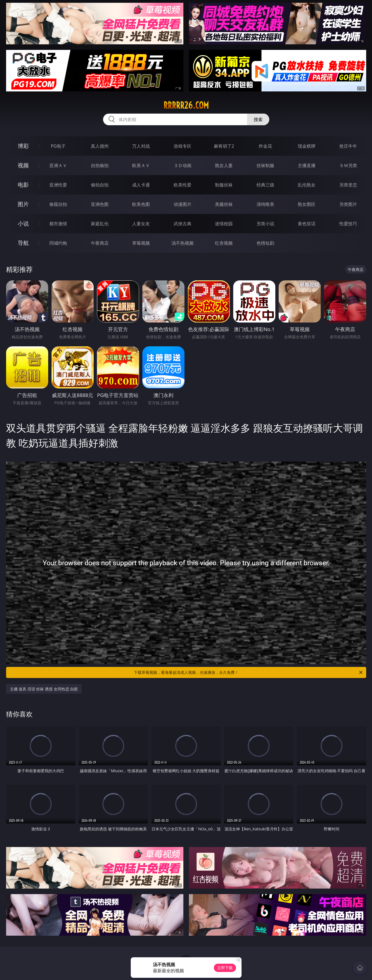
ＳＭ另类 (348, 165)
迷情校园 (224, 224)
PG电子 (58, 146)
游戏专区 (183, 146)
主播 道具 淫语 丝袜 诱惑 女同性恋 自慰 (44, 689)
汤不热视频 (183, 243)
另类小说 (265, 224)
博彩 (23, 146)
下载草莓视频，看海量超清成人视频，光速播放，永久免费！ (249, 672)
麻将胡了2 (224, 146)
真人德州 (100, 146)
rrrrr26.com (186, 105)
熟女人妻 (224, 165)
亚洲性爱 (58, 185)
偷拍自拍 (100, 185)
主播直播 (307, 165)
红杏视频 (224, 243)
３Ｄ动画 (183, 165)
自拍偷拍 (100, 165)
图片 (23, 204)
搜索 (258, 119)
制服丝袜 (224, 185)
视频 (23, 165)
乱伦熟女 (307, 185)
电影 (23, 185)
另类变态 (348, 185)
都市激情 (58, 224)
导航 (23, 243)
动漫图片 (183, 204)
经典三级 (265, 185)
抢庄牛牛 (348, 146)
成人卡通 (141, 185)
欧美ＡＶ (141, 165)
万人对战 (141, 146)
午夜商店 (100, 243)
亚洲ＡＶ (58, 165)
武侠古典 (183, 224)
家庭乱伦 (100, 224)
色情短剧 (265, 243)
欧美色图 (141, 204)
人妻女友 (141, 224)
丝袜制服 (265, 165)
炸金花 (265, 146)
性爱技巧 (348, 224)
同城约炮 (58, 243)
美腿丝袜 (224, 204)
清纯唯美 (265, 204)
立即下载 (225, 968)
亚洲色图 (100, 204)
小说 (23, 223)
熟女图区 (307, 204)
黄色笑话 (307, 224)
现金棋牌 (307, 146)
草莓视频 (141, 243)
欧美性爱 (183, 185)
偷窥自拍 (58, 204)
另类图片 (348, 204)
